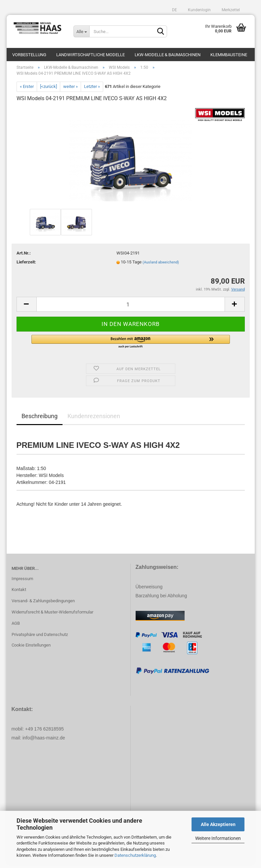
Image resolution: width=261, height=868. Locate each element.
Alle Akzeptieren (218, 824)
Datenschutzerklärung (135, 855)
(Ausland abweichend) (161, 266)
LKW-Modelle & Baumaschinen (168, 55)
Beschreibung (40, 419)
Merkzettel (230, 10)
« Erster (27, 90)
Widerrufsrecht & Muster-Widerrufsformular (52, 615)
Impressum (22, 582)
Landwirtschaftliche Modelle (90, 55)
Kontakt (19, 593)
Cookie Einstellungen (31, 648)
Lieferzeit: (26, 266)
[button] (131, 345)
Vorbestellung (29, 55)
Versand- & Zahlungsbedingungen (43, 604)
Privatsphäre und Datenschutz (40, 638)
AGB (16, 627)
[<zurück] (48, 90)
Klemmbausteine (229, 55)
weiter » (70, 90)
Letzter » (92, 90)
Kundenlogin (199, 10)
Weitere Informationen (218, 838)
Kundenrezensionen (94, 419)
